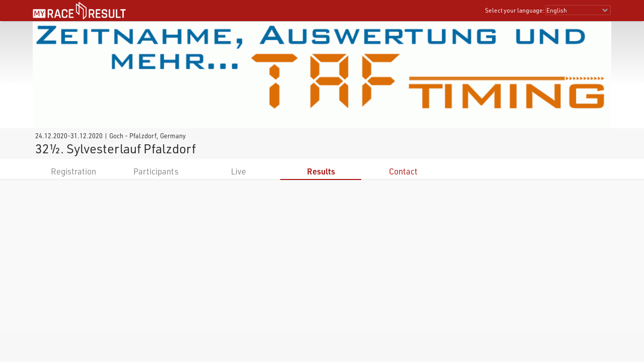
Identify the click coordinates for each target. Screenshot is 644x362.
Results (321, 171)
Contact (403, 171)
